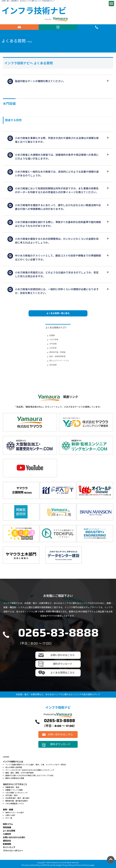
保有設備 (53, 365)
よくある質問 (9, 831)
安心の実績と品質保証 (14, 767)
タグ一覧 (9, 818)
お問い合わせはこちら (19, 27)
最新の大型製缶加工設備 (15, 778)
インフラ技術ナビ (34, 11)
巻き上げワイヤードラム (59, 361)
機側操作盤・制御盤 (57, 352)
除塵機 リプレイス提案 (14, 790)
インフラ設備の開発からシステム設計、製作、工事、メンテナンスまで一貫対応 (36, 765)
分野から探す (10, 815)
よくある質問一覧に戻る (58, 313)
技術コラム (8, 824)
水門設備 (53, 344)
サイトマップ (9, 847)
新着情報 (7, 844)
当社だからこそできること (15, 784)
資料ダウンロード (58, 27)
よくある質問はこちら (63, 673)
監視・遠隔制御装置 (57, 356)
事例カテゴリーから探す (15, 813)
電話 (97, 27)
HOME (6, 757)
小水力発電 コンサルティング (16, 793)
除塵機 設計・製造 (12, 787)
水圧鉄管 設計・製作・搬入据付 (17, 798)
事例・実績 (8, 810)
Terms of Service (83, 865)
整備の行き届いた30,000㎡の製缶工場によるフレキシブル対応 (29, 775)
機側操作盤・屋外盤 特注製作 (16, 801)
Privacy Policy (67, 865)
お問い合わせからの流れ (14, 837)
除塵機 (52, 335)
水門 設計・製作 (11, 795)
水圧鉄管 (53, 348)
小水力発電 (54, 339)
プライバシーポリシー (13, 851)
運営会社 (7, 841)
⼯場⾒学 (7, 834)
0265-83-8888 (58, 633)
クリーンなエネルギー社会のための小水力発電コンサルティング (30, 770)
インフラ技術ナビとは (13, 762)
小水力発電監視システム (15, 804)
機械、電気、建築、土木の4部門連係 (19, 773)
